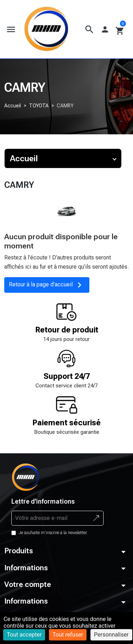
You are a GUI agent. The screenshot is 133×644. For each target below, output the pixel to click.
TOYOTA (39, 106)
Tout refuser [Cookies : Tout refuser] (68, 635)
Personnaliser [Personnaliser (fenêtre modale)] (111, 635)
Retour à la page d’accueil (47, 285)
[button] (89, 29)
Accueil (13, 106)
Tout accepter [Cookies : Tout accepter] (24, 635)
